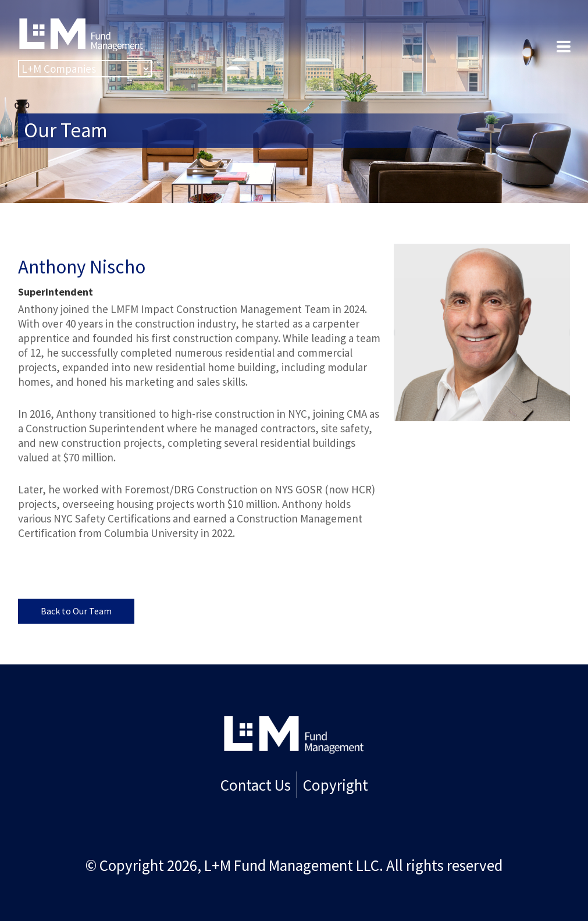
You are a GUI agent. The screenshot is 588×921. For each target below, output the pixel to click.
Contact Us (257, 784)
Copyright (334, 784)
